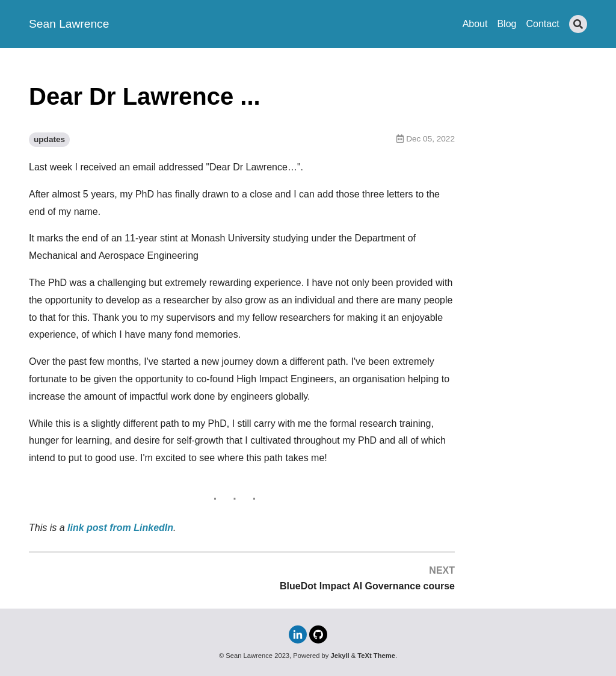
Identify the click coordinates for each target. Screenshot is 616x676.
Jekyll (340, 656)
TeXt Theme (376, 656)
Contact (542, 24)
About (475, 24)
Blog (507, 24)
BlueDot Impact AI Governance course (367, 586)
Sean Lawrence (69, 24)
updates (49, 139)
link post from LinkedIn (120, 528)
